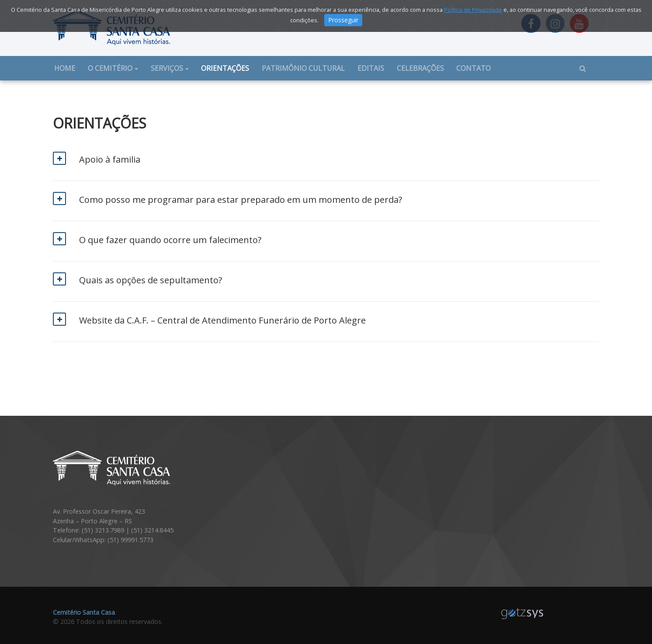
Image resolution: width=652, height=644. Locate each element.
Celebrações (420, 68)
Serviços (167, 68)
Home (68, 68)
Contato (473, 68)
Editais (371, 68)
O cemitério (110, 68)
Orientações (225, 68)
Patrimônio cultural (303, 68)
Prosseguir (343, 20)
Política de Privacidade (473, 10)
